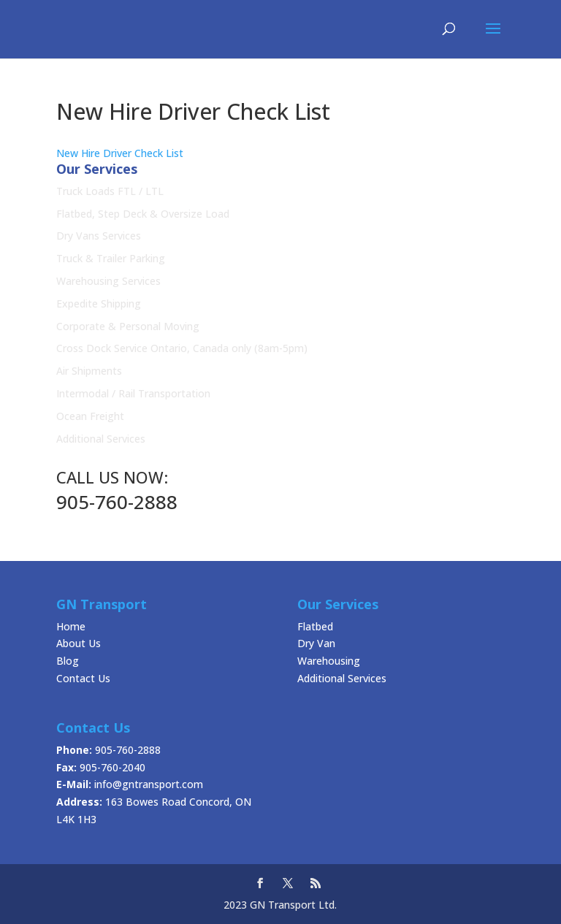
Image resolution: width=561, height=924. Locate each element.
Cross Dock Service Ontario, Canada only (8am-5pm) (182, 348)
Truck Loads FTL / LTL (110, 191)
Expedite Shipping (99, 303)
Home (71, 626)
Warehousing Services (108, 281)
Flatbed (315, 626)
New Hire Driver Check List (120, 153)
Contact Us (83, 678)
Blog (68, 661)
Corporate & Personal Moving (128, 326)
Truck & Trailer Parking (111, 258)
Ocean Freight (90, 416)
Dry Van (316, 643)
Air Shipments (89, 371)
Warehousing (329, 661)
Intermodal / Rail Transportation (133, 393)
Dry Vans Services (99, 236)
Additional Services (101, 439)
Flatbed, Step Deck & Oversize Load (143, 214)
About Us (79, 643)
